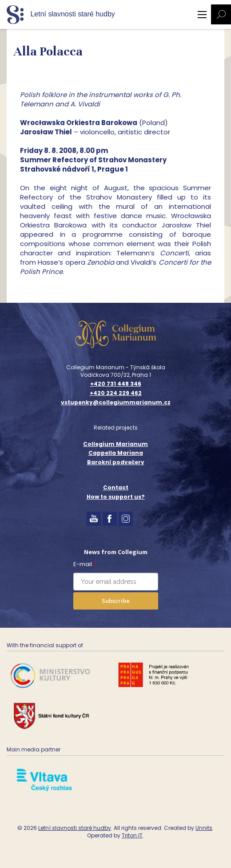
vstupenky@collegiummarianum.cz (116, 403)
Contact (116, 487)
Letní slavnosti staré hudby (75, 828)
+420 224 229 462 (116, 393)
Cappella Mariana (116, 453)
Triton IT (132, 835)
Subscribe (116, 601)
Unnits (204, 828)
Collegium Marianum (115, 444)
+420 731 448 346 (116, 384)
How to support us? (116, 497)
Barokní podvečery (116, 462)
